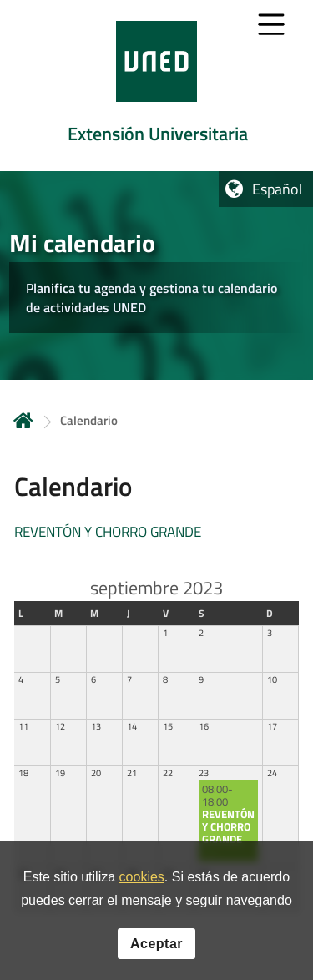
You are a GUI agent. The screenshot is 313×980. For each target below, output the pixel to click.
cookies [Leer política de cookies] (142, 880)
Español (277, 189)
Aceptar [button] (156, 946)
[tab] (156, 86)
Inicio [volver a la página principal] (23, 420)
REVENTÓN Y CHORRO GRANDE (108, 532)
